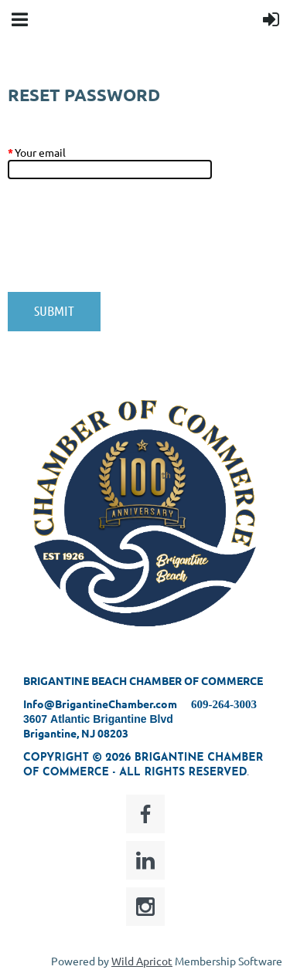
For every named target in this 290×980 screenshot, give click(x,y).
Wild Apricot (142, 961)
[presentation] (125, 243)
